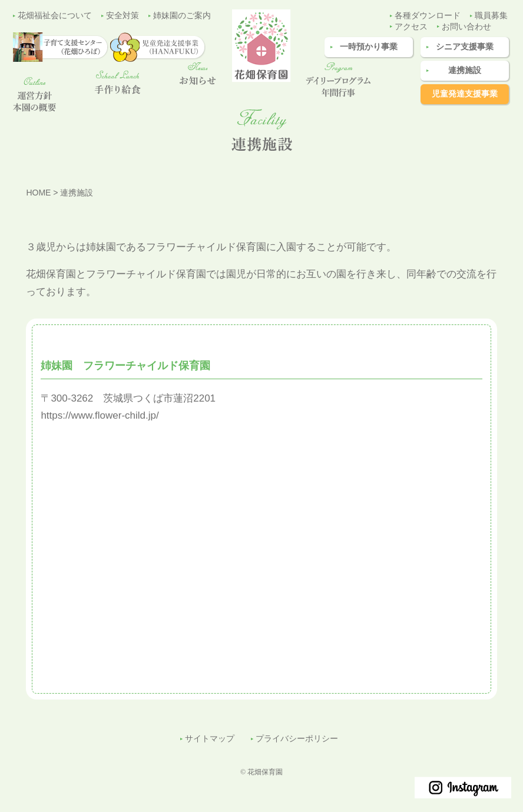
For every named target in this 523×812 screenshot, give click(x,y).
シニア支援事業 (465, 47)
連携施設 (465, 70)
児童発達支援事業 (465, 94)
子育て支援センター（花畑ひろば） (502, 299)
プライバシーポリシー (297, 739)
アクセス (411, 27)
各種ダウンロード (428, 16)
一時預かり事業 (369, 47)
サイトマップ (210, 739)
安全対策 (123, 16)
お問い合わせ (466, 27)
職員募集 (491, 16)
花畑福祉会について (55, 16)
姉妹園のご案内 (182, 16)
